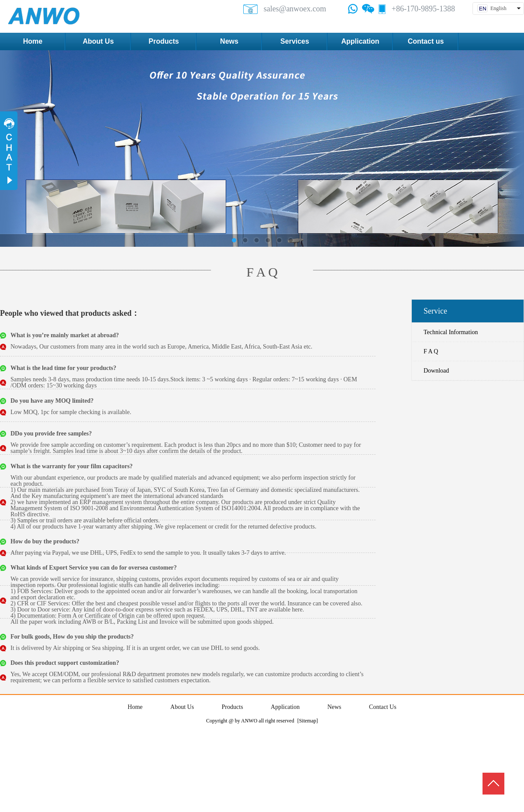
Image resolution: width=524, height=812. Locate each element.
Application (285, 707)
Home (135, 707)
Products (233, 707)
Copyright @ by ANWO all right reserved (250, 721)
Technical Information (451, 332)
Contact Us (383, 707)
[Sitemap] (308, 721)
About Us (182, 707)
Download (436, 371)
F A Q (431, 351)
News (334, 707)
